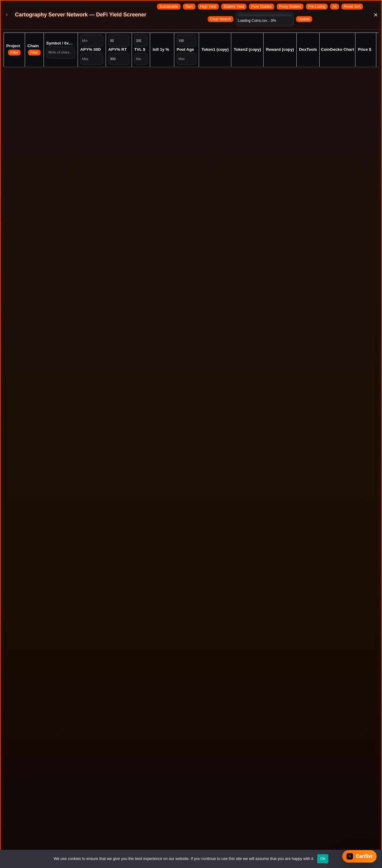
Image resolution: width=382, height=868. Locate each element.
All (334, 7)
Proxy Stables (290, 7)
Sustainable (169, 7)
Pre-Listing (317, 7)
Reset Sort (352, 7)
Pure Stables (262, 7)
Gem (189, 7)
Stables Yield (234, 7)
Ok (323, 859)
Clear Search (221, 19)
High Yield (208, 7)
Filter (14, 53)
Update (304, 19)
